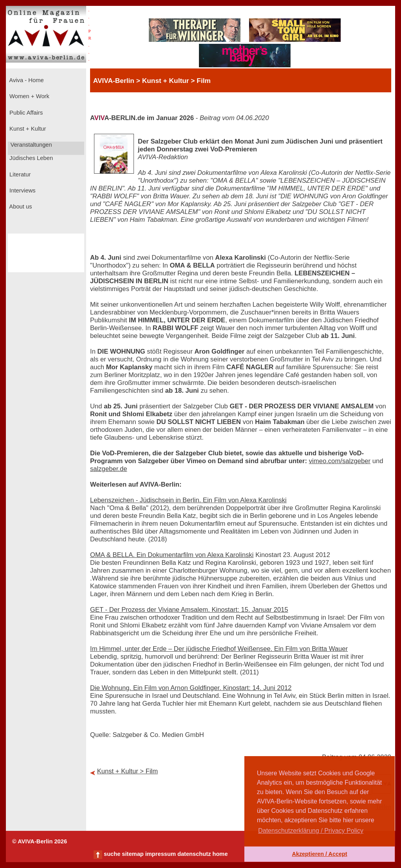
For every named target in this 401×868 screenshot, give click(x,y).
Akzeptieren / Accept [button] (319, 854)
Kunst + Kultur (27, 129)
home (220, 854)
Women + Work (29, 96)
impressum (161, 854)
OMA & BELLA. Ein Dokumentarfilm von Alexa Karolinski (172, 555)
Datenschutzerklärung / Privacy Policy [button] (311, 831)
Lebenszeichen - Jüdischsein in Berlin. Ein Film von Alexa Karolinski (188, 500)
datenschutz (194, 854)
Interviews (22, 190)
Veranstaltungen (31, 145)
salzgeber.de (108, 469)
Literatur (19, 174)
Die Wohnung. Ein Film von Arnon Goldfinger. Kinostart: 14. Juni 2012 (191, 688)
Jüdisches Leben (30, 158)
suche (112, 854)
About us (20, 207)
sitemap (133, 854)
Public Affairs (25, 113)
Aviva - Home (26, 80)
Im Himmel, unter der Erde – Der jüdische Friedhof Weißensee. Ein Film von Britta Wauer (219, 649)
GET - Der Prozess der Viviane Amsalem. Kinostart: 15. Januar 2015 (189, 610)
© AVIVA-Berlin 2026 (40, 841)
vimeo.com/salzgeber (340, 461)
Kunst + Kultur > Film (128, 771)
